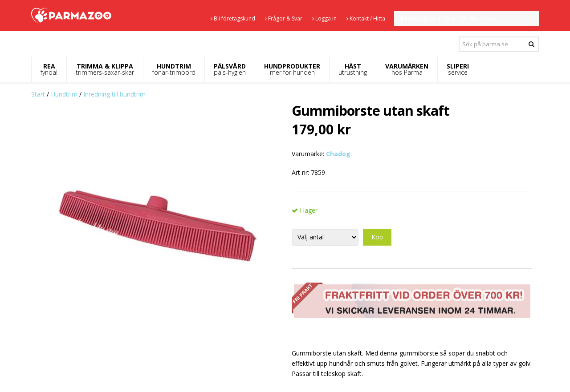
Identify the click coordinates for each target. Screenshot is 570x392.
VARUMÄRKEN (407, 69)
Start (38, 94)
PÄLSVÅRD (230, 69)
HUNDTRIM (174, 69)
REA (49, 69)
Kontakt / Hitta (366, 18)
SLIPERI (458, 69)
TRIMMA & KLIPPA (105, 69)
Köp (377, 237)
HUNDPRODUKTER (292, 69)
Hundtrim (64, 94)
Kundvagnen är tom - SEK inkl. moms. (450, 18)
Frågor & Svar (284, 18)
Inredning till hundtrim (114, 94)
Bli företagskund (233, 18)
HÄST (353, 69)
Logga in (324, 18)
